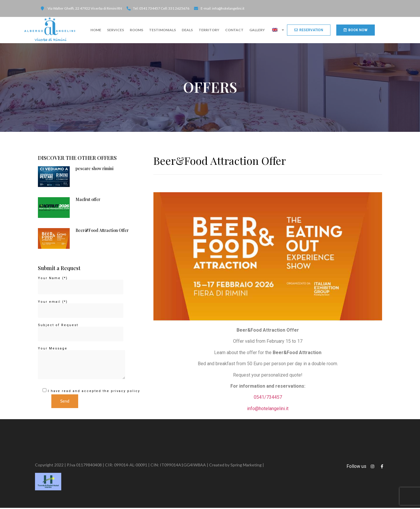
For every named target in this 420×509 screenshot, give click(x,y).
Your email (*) (81, 308)
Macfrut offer (88, 201)
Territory (209, 30)
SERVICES (116, 30)
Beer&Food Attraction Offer (102, 231)
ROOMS (136, 30)
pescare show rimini (94, 170)
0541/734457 (268, 398)
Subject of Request (81, 331)
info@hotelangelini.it (268, 410)
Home (96, 30)
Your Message (82, 364)
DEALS (187, 30)
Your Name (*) (81, 284)
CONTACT (234, 30)
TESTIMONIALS (162, 30)
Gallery (257, 30)
